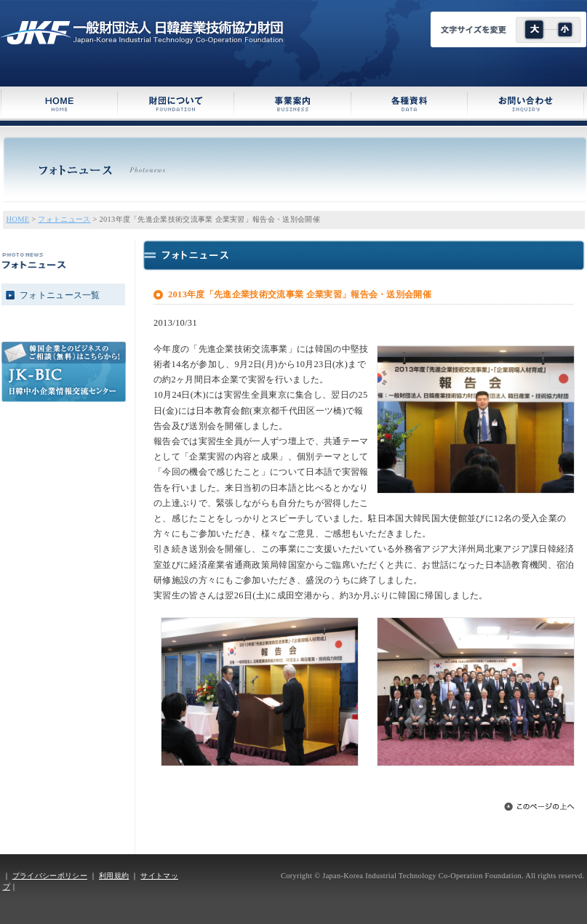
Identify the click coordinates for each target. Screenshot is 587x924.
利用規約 (114, 876)
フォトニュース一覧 (60, 295)
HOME (18, 219)
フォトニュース (64, 219)
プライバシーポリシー (50, 876)
